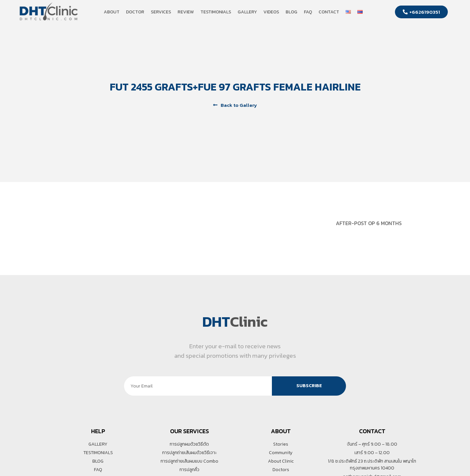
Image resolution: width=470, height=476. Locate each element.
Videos (271, 12)
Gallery (247, 12)
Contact (329, 12)
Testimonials (216, 12)
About (112, 12)
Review (186, 12)
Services (161, 12)
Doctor (135, 12)
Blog (291, 12)
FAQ (308, 12)
